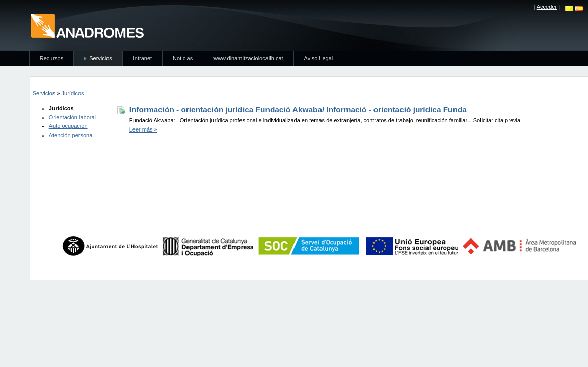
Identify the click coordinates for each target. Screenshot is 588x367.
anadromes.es (87, 25)
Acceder (547, 7)
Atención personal (71, 135)
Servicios (44, 93)
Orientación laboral (72, 117)
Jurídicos (73, 93)
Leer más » (143, 129)
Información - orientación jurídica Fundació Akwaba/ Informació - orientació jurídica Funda (298, 109)
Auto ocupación (68, 126)
